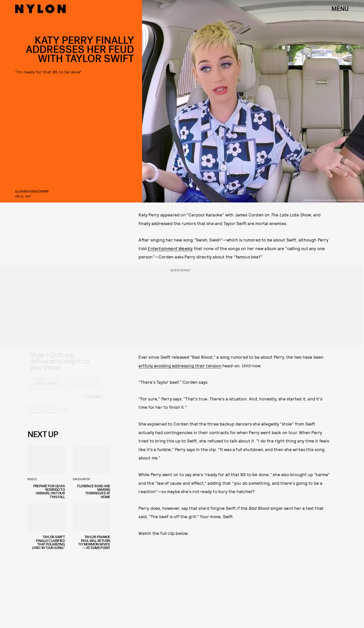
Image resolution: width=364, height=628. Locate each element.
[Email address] (65, 388)
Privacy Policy (53, 416)
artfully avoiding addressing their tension (180, 366)
